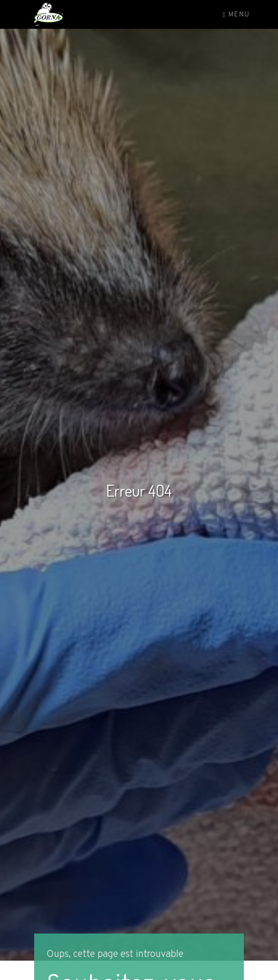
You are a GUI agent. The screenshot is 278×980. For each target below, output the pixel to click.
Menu (236, 15)
